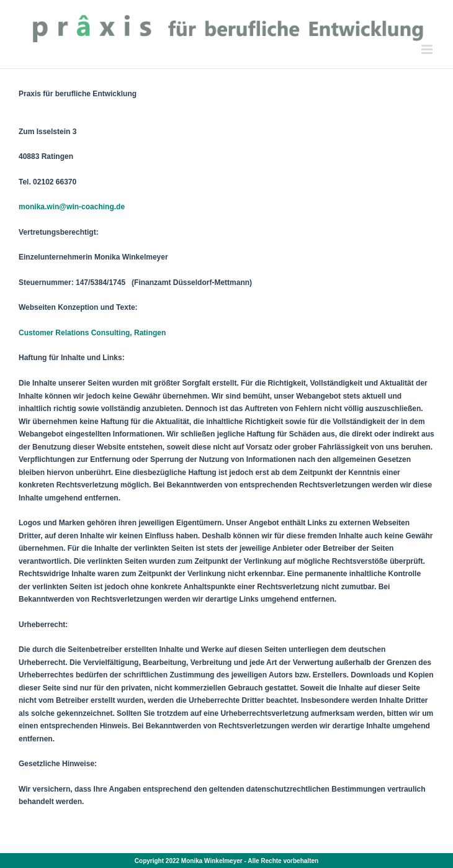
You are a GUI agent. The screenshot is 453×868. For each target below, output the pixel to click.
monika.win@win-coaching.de (72, 207)
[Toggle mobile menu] (428, 49)
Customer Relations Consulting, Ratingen (92, 333)
